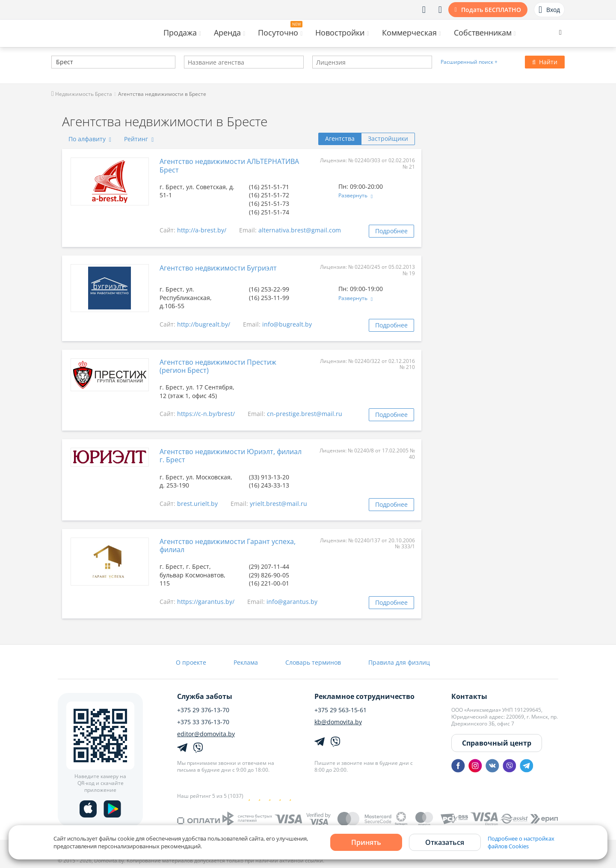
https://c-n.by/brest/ (206, 414)
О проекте (191, 662)
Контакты (469, 696)
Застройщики (388, 138)
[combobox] (113, 62)
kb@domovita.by (338, 722)
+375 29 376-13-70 (203, 710)
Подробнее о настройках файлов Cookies (521, 842)
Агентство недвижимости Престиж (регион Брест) (218, 366)
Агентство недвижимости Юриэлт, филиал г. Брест (231, 456)
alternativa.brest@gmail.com (300, 230)
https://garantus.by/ (206, 602)
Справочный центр (497, 743)
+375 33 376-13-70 (203, 722)
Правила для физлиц (399, 662)
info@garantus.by (292, 602)
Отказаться (445, 842)
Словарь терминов (313, 662)
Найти (545, 62)
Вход (549, 10)
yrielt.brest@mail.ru (278, 504)
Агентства (340, 138)
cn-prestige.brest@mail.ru (305, 414)
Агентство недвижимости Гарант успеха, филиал (228, 545)
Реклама (246, 662)
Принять (366, 842)
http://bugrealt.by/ (204, 324)
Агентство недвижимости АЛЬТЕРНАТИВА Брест (229, 165)
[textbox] (55, 63)
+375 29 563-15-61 (341, 710)
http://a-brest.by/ (202, 230)
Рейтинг (139, 139)
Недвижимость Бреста (82, 94)
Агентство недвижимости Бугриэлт (218, 268)
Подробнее (391, 231)
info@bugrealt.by (287, 324)
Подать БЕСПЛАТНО (491, 10)
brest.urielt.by (197, 504)
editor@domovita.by (206, 734)
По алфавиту (90, 139)
